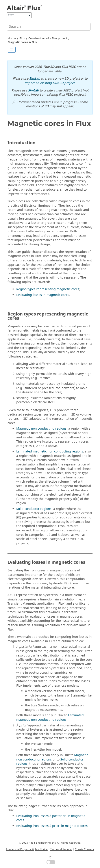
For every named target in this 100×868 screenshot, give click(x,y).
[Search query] (49, 27)
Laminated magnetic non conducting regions (50, 451)
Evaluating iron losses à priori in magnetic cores (52, 826)
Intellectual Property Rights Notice (27, 849)
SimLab (35, 79)
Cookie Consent (84, 849)
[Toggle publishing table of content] (12, 50)
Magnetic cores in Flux (22, 42)
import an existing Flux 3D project (50, 83)
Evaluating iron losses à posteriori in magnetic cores (51, 818)
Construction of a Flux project (48, 38)
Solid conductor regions (34, 509)
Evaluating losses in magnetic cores (43, 295)
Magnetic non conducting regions (41, 429)
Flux (22, 38)
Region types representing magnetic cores (48, 289)
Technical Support (61, 849)
